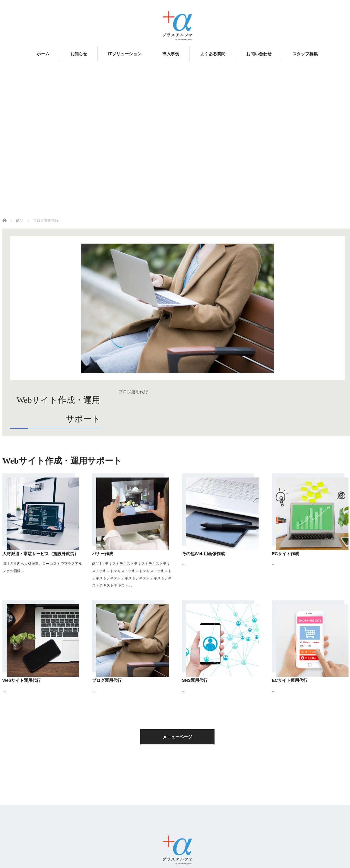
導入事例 (171, 54)
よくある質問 (213, 54)
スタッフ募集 (305, 54)
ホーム (43, 54)
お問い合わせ (259, 54)
